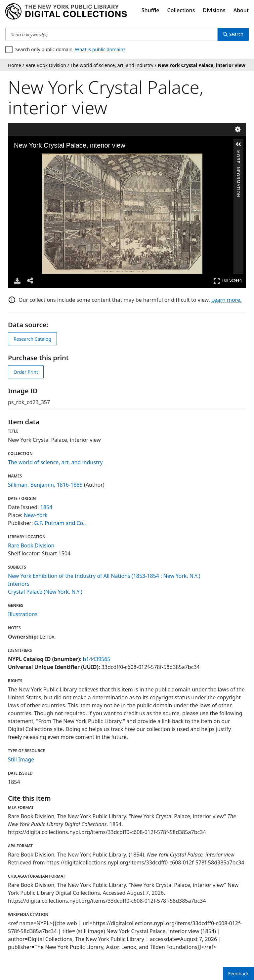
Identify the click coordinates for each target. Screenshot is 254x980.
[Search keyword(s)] (111, 34)
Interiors (19, 584)
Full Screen (228, 280)
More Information (238, 153)
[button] (238, 144)
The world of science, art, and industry (55, 462)
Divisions (214, 10)
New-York (36, 515)
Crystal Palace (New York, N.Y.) (45, 592)
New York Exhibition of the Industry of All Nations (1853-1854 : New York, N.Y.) (104, 576)
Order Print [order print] (26, 372)
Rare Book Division (31, 545)
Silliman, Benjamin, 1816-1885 (45, 485)
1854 (46, 507)
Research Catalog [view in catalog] (32, 339)
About (241, 10)
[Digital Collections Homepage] (66, 12)
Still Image (21, 759)
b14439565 (96, 659)
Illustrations (23, 614)
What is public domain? (100, 49)
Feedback (238, 974)
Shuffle (150, 10)
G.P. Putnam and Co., (60, 523)
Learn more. (226, 300)
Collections (181, 10)
